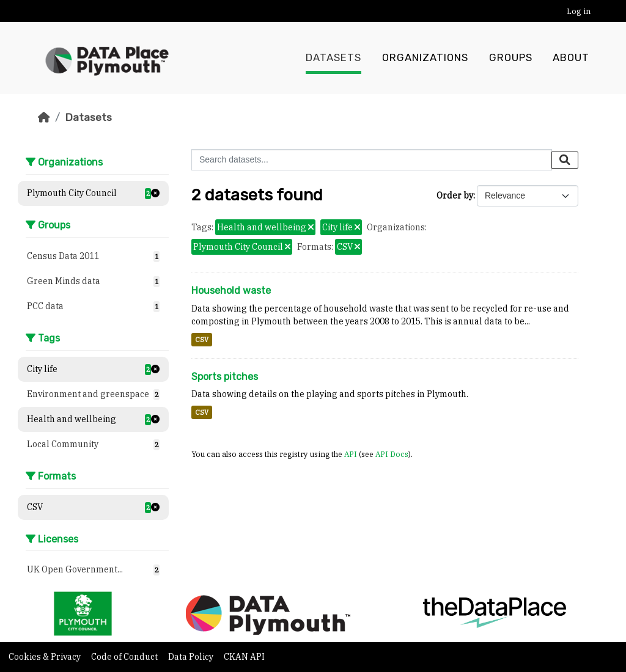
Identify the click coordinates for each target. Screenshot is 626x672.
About (571, 58)
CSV (202, 340)
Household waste (231, 290)
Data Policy (192, 657)
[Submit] (565, 160)
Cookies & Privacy (46, 657)
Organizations (425, 58)
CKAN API (244, 657)
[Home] (44, 117)
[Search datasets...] (372, 160)
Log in (579, 11)
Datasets (333, 58)
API (351, 454)
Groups (511, 58)
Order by (455, 195)
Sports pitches (225, 377)
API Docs (392, 454)
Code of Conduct (125, 657)
